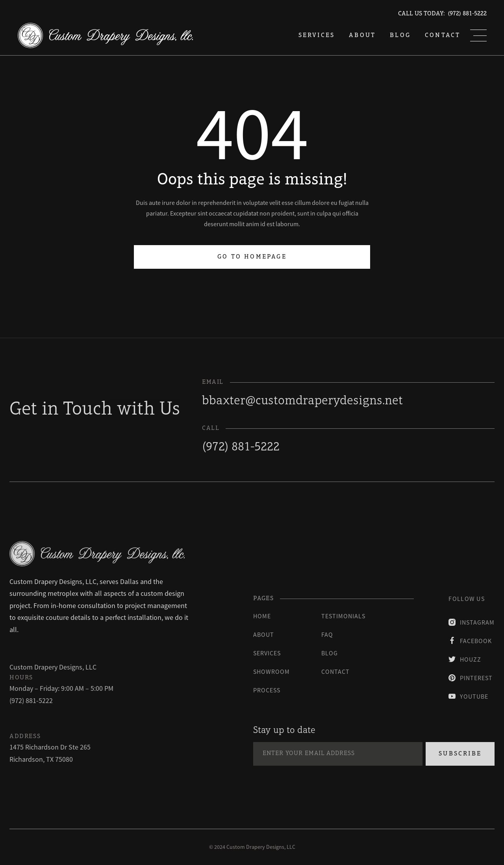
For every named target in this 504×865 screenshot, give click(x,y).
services (317, 35)
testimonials (343, 616)
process (267, 690)
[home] (105, 35)
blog (400, 35)
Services (267, 653)
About (362, 35)
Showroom (271, 672)
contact (335, 672)
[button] (478, 35)
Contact (443, 35)
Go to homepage (252, 255)
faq (327, 634)
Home (262, 616)
